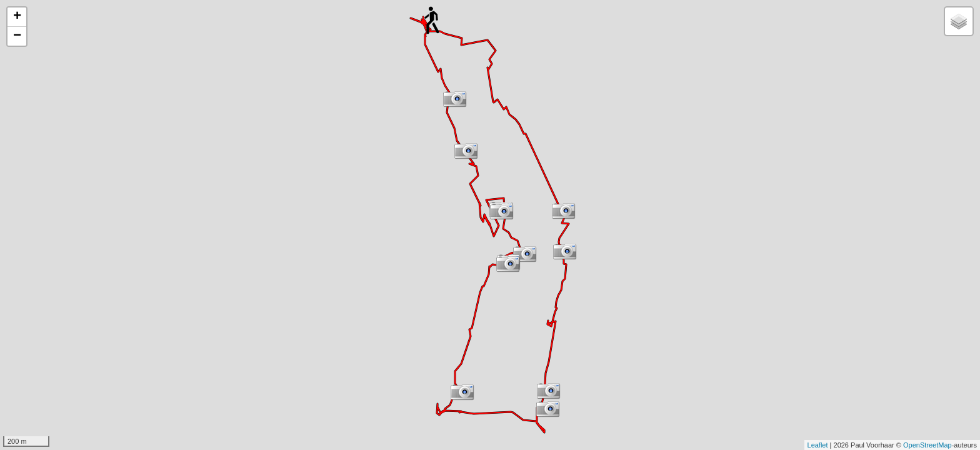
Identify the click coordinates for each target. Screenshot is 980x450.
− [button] (17, 36)
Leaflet (818, 445)
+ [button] (17, 17)
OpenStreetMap (927, 445)
